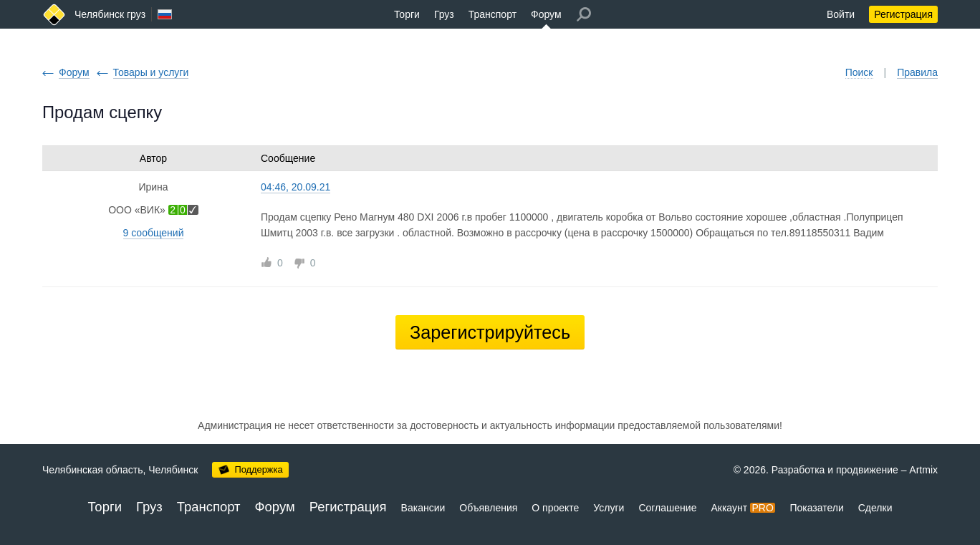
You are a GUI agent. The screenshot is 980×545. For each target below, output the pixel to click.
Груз (444, 14)
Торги (407, 14)
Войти (841, 14)
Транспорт (493, 14)
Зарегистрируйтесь (490, 332)
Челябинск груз (110, 14)
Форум (546, 14)
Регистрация (903, 14)
